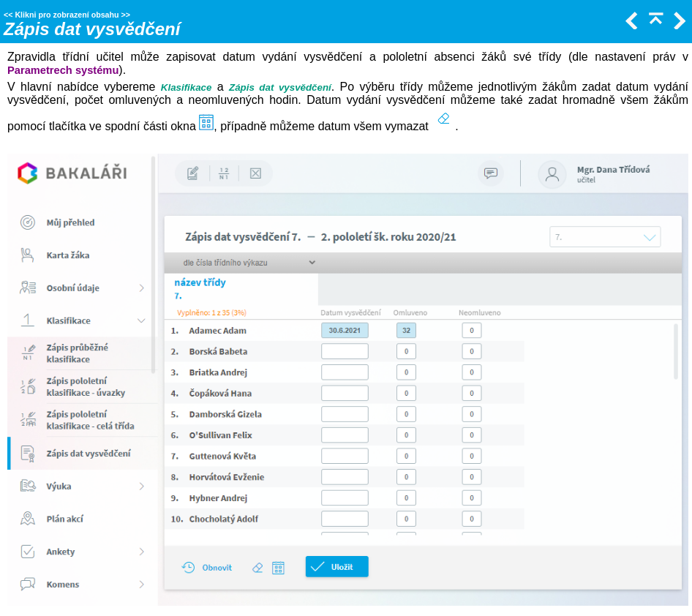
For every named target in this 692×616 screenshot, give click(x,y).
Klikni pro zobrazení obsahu (67, 15)
